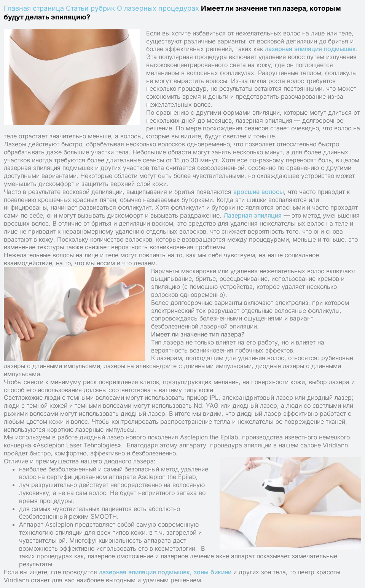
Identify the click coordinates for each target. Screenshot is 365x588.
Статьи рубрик (90, 8)
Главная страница (34, 8)
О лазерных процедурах (158, 8)
